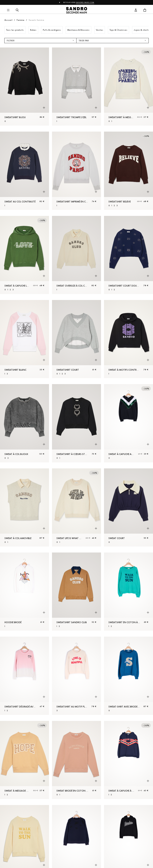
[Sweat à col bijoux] (25, 423)
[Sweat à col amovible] (25, 507)
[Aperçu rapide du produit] (44, 108)
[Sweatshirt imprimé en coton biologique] (76, 171)
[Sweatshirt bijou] (25, 87)
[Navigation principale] (8, 10)
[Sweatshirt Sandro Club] (76, 592)
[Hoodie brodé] (25, 592)
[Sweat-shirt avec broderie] (128, 676)
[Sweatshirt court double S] (128, 255)
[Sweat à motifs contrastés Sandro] (128, 339)
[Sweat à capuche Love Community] (25, 255)
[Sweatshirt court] (76, 339)
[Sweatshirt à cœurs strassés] (76, 423)
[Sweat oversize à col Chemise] (76, 255)
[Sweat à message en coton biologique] (25, 760)
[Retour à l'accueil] (77, 10)
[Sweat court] (128, 507)
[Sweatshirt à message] (128, 87)
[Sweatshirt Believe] (128, 171)
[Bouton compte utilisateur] (136, 10)
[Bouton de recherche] (17, 10)
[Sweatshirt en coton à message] (128, 592)
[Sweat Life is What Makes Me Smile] (76, 507)
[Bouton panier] (145, 10)
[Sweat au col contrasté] (25, 171)
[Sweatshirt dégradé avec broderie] (25, 676)
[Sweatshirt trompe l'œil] (76, 87)
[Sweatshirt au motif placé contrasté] (76, 676)
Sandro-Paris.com (85, 2)
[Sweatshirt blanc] (25, 339)
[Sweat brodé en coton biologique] (76, 760)
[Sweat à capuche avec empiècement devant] (128, 423)
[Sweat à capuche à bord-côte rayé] (128, 760)
